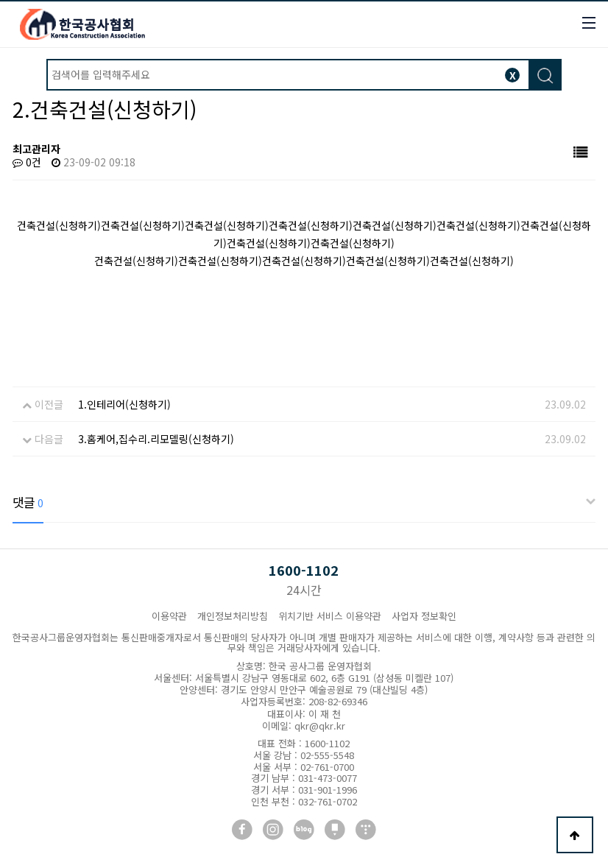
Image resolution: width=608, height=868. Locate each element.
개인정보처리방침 (233, 616)
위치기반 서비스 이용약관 (330, 616)
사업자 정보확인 (424, 616)
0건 (27, 162)
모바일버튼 (589, 23)
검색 (544, 75)
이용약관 (169, 616)
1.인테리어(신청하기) (124, 404)
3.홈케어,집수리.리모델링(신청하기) (156, 439)
